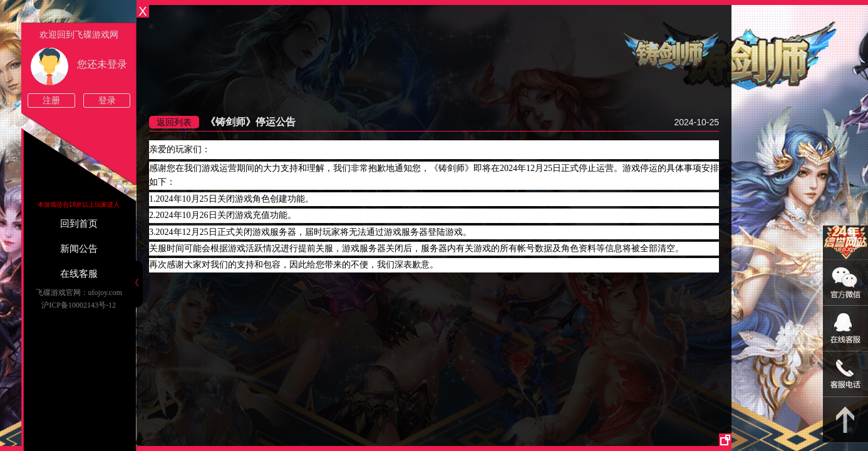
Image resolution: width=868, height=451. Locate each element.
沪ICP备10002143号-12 (79, 305)
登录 (107, 101)
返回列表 (174, 122)
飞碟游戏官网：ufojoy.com (79, 293)
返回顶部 (845, 420)
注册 (51, 101)
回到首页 (79, 224)
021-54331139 (845, 374)
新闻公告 (79, 249)
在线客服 (79, 274)
